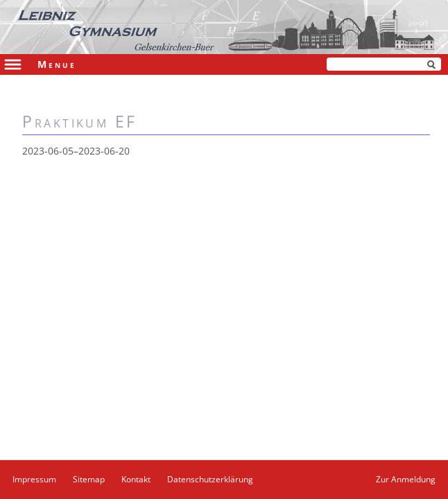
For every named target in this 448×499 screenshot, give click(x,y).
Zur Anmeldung (406, 479)
